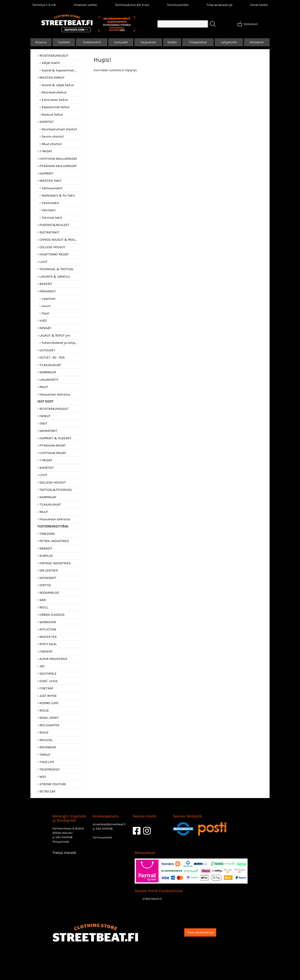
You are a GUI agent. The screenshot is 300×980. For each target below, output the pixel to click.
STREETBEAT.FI (152, 899)
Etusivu (41, 42)
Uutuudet (121, 42)
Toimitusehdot (178, 5)
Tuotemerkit (92, 42)
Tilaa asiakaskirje (219, 5)
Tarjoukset (148, 42)
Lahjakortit (229, 42)
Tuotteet (64, 42)
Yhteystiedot (61, 842)
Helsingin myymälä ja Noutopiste (69, 818)
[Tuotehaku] (183, 24)
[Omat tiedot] (259, 5)
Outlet (172, 42)
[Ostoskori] (248, 24)
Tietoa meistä (64, 853)
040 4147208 (64, 837)
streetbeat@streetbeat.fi (109, 824)
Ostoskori (257, 42)
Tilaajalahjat (198, 42)
